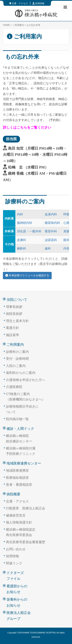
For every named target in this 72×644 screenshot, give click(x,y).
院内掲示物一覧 (17, 419)
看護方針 (12, 328)
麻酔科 (22, 248)
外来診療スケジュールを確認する (27, 275)
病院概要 (13, 494)
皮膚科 (22, 240)
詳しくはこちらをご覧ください (27, 127)
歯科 (48, 248)
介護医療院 (14, 387)
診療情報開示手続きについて (22, 409)
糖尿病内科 (52, 223)
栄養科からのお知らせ (17, 602)
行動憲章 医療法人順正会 (26, 508)
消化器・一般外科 (29, 231)
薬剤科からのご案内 (21, 373)
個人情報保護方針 (19, 522)
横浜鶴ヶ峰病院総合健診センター (19, 439)
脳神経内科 (25, 223)
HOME (6, 25)
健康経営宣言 (16, 515)
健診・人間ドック (20, 429)
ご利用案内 (18, 25)
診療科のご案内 (17, 352)
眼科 (66, 240)
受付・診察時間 (17, 359)
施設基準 (12, 335)
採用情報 (38, 3)
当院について (17, 300)
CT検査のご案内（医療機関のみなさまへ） (26, 397)
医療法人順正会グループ (19, 616)
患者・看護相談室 (19, 485)
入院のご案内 (16, 366)
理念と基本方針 (17, 321)
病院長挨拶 (14, 314)
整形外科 (51, 231)
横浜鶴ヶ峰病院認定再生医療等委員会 (21, 532)
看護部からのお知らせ (17, 589)
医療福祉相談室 (17, 478)
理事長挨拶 (14, 307)
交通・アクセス (19, 3)
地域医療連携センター (24, 463)
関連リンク (14, 563)
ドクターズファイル (15, 576)
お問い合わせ (16, 549)
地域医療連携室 (17, 471)
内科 (20, 214)
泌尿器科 (51, 240)
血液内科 (51, 214)
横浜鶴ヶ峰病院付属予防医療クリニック (21, 451)
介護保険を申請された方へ (26, 380)
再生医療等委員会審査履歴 (26, 542)
